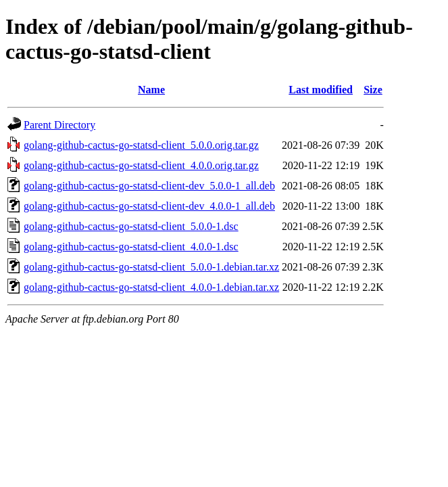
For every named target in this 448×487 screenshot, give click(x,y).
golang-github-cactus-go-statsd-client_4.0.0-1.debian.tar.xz (151, 287)
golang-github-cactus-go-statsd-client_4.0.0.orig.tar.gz (141, 165)
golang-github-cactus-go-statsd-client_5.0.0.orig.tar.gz (141, 145)
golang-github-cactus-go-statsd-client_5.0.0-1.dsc (131, 226)
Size (373, 90)
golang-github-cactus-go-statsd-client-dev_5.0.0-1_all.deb (149, 186)
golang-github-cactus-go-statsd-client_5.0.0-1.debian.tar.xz (151, 267)
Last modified (321, 90)
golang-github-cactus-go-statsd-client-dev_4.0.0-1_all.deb (149, 206)
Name (151, 90)
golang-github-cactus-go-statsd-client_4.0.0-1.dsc (131, 247)
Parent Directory (59, 125)
